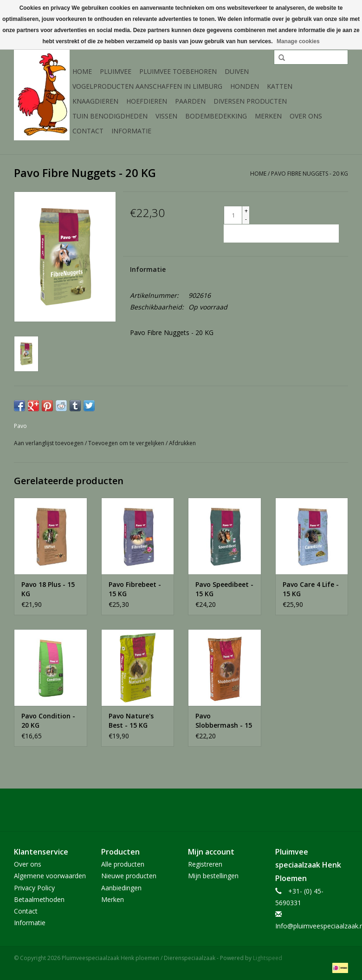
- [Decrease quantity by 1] (246, 219)
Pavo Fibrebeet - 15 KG (135, 589)
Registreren (205, 864)
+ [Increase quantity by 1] (246, 211)
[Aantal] (233, 215)
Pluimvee (116, 71)
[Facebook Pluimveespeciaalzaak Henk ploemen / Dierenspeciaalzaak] (181, 810)
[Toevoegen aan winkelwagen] (281, 233)
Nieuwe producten (129, 876)
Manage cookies (298, 41)
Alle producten (123, 864)
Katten (280, 86)
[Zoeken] (311, 57)
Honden (245, 86)
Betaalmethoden (39, 899)
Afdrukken (182, 443)
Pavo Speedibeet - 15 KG (224, 589)
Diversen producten (250, 101)
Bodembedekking (216, 116)
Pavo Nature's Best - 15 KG (131, 720)
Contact (88, 131)
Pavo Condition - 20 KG (48, 720)
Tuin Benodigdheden (110, 116)
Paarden (190, 101)
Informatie (131, 131)
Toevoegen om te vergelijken (127, 443)
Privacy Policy (34, 888)
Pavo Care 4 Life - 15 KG (311, 589)
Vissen (166, 116)
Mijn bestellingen (213, 876)
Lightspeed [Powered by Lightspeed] (268, 958)
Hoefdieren (147, 101)
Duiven (237, 71)
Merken (268, 116)
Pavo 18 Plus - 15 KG (48, 589)
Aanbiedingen (121, 888)
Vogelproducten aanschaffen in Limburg (147, 86)
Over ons (306, 116)
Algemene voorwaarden (50, 876)
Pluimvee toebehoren (178, 71)
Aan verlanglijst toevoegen (49, 443)
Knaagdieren (95, 101)
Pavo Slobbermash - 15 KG (224, 721)
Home (82, 71)
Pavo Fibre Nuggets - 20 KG (310, 174)
